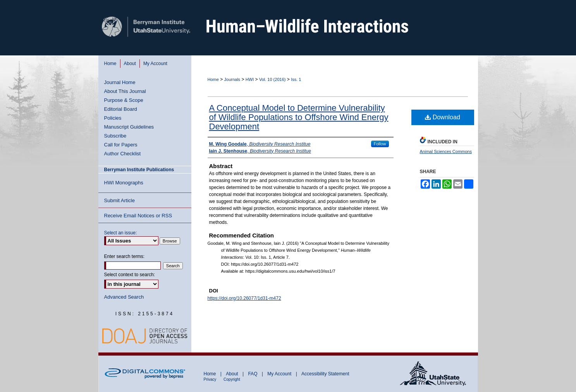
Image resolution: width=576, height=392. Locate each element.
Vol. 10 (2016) (273, 79)
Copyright (232, 379)
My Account (280, 374)
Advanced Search (124, 297)
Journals (232, 79)
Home (213, 79)
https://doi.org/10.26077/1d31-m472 (244, 298)
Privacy (211, 379)
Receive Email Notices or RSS (138, 216)
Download (443, 117)
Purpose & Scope (124, 100)
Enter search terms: (125, 256)
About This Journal (125, 91)
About (233, 374)
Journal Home (120, 82)
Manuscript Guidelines (129, 127)
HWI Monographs (124, 183)
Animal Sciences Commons (446, 151)
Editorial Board (121, 109)
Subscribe (115, 136)
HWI (250, 79)
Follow (380, 144)
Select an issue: (121, 233)
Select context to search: (130, 275)
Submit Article (119, 200)
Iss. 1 (296, 79)
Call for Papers (121, 145)
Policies (113, 118)
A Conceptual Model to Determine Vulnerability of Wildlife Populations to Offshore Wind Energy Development (299, 117)
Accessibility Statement (325, 374)
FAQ (253, 374)
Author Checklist (123, 154)
